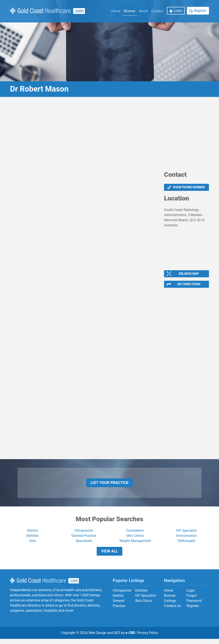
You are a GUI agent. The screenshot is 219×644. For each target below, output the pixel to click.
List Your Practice (109, 485)
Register (200, 11)
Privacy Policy (148, 638)
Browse (129, 11)
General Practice (84, 539)
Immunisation (186, 539)
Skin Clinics (135, 539)
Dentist (33, 534)
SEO (117, 638)
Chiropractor (84, 534)
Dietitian (33, 539)
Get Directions (189, 286)
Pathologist (186, 544)
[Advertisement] (109, 135)
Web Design (98, 638)
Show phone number (189, 187)
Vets (33, 544)
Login (178, 11)
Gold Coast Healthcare (44, 586)
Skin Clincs (144, 606)
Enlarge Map (189, 275)
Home (116, 11)
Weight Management (135, 544)
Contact (157, 11)
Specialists (84, 544)
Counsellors (135, 534)
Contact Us (172, 611)
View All (110, 556)
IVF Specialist (187, 534)
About (143, 11)
